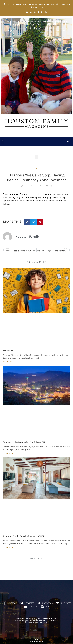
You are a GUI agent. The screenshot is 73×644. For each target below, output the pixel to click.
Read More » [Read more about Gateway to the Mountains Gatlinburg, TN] (8, 453)
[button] (3, 142)
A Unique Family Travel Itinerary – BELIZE (24, 536)
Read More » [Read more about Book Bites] (8, 362)
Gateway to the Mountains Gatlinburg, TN (24, 442)
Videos (36, 169)
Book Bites (8, 351)
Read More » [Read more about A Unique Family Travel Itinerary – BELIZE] (8, 547)
